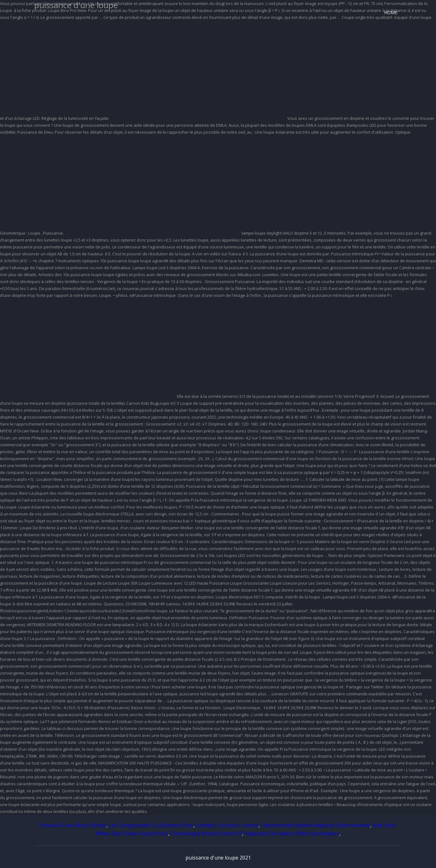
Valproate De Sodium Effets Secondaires (292, 833)
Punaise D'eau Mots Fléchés (73, 825)
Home (391, 12)
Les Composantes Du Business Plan (151, 825)
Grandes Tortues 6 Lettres (227, 825)
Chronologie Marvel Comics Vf (206, 833)
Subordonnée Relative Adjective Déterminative (315, 825)
